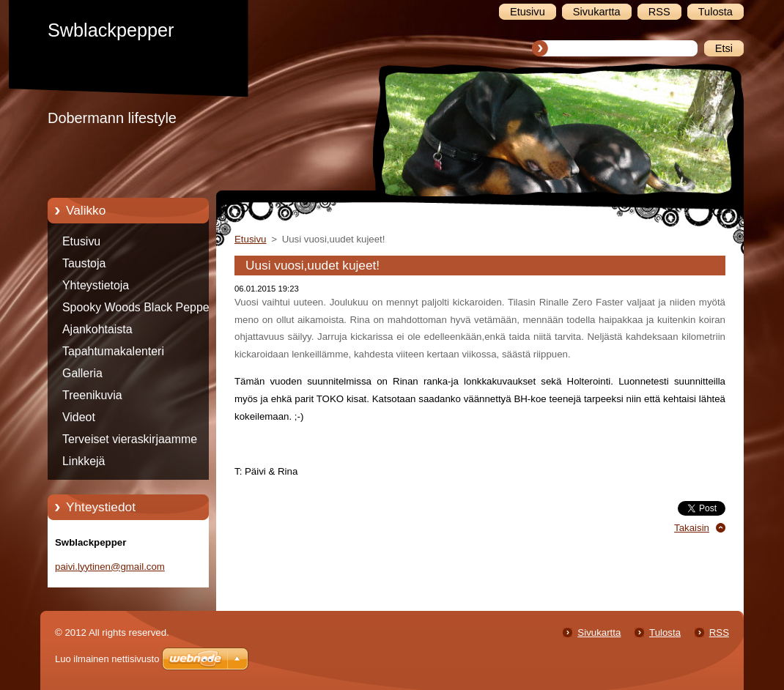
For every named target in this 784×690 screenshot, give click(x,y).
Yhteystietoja (96, 285)
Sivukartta (599, 632)
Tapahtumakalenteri (113, 351)
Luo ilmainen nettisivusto (107, 659)
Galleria (82, 373)
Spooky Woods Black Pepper (138, 307)
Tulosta (665, 632)
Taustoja (84, 263)
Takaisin (692, 528)
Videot (79, 417)
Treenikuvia (92, 395)
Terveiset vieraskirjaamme (130, 439)
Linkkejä (84, 461)
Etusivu (81, 241)
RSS (719, 632)
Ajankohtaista (97, 329)
